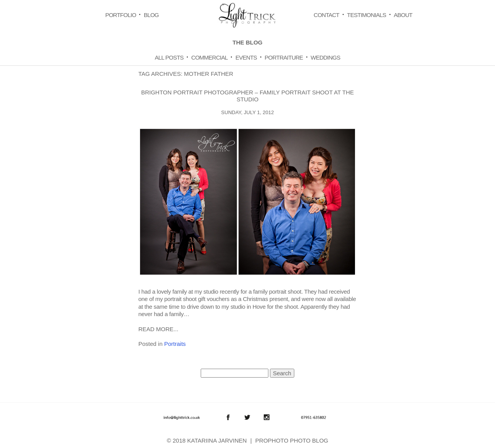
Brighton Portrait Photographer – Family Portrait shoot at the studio (247, 96)
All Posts (169, 57)
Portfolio (121, 15)
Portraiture (284, 57)
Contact (326, 15)
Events (246, 57)
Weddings (325, 57)
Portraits (175, 344)
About (403, 15)
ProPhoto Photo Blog (292, 440)
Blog (151, 15)
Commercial (210, 57)
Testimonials (366, 15)
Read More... (158, 329)
